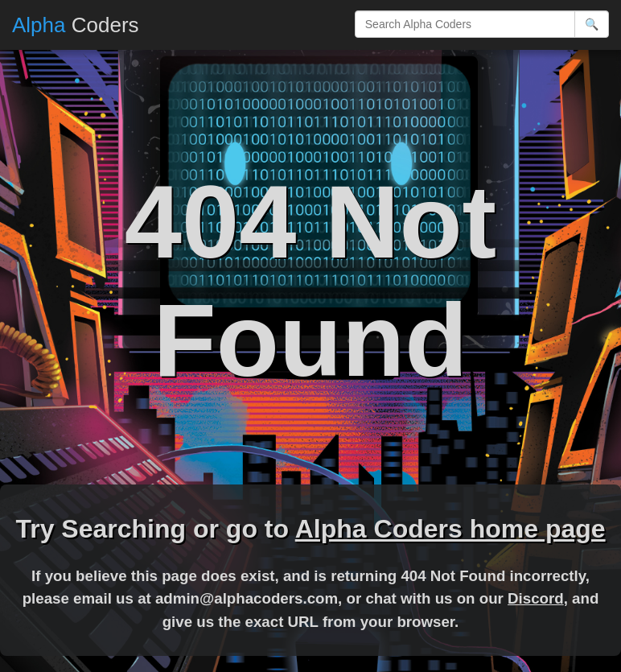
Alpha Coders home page (450, 529)
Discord (536, 598)
